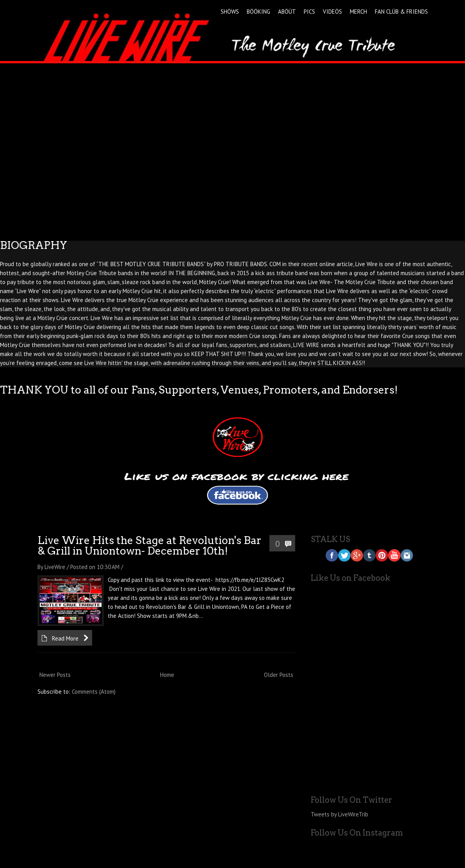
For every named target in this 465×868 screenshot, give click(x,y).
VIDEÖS (332, 12)
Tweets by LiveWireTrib (339, 814)
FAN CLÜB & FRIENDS (401, 12)
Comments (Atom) (94, 692)
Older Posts (279, 675)
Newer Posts (55, 675)
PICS (309, 12)
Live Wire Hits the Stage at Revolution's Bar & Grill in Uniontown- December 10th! (150, 546)
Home (167, 675)
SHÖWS (230, 12)
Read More (65, 638)
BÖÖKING (258, 12)
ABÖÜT (287, 12)
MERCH (358, 12)
